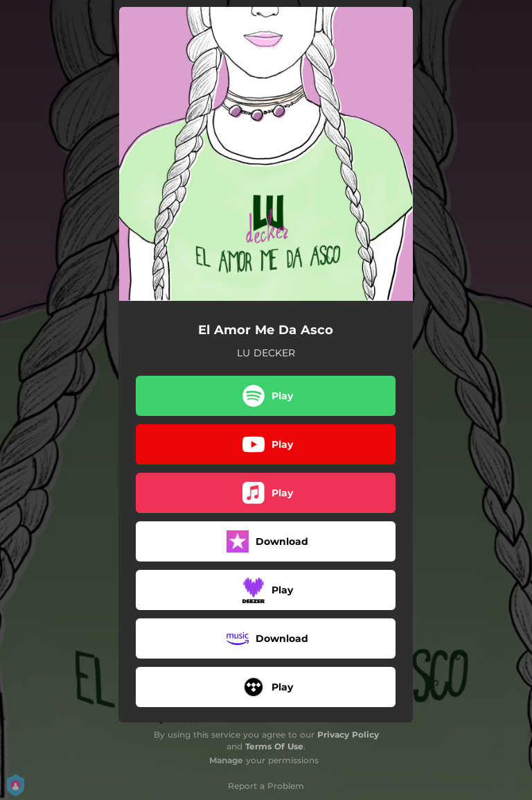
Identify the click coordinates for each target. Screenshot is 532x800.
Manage (226, 760)
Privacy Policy (348, 734)
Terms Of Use (274, 746)
